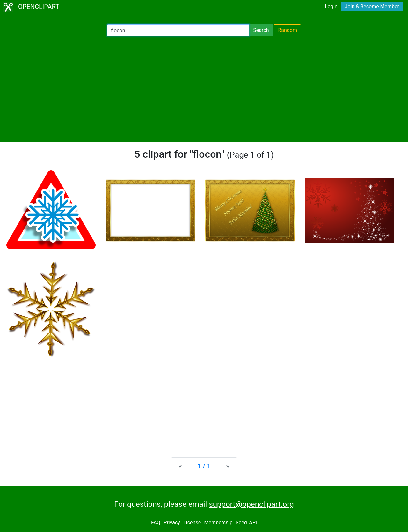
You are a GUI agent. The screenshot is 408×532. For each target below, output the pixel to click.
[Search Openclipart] (178, 30)
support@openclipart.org (251, 504)
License (192, 523)
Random (288, 30)
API (253, 523)
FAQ (156, 523)
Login (331, 7)
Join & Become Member (372, 7)
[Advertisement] (204, 89)
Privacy (172, 523)
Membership (218, 523)
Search (261, 30)
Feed (241, 523)
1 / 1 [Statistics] (204, 466)
